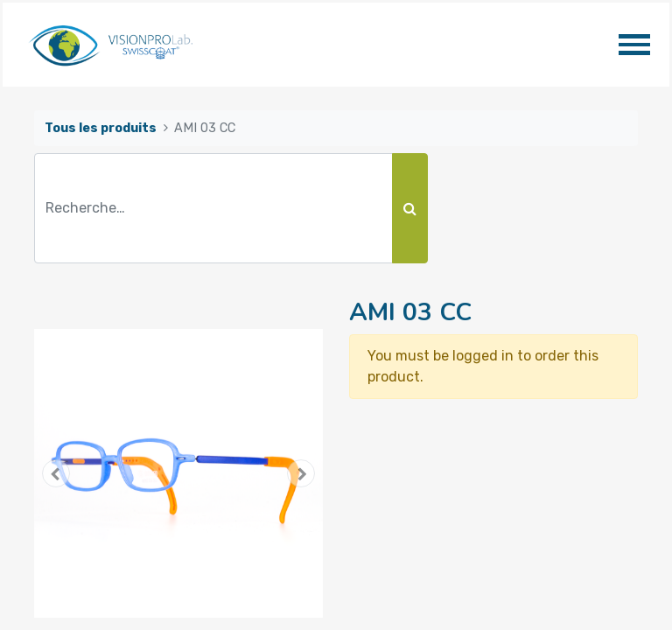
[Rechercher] (410, 208)
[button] (56, 473)
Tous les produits (101, 128)
